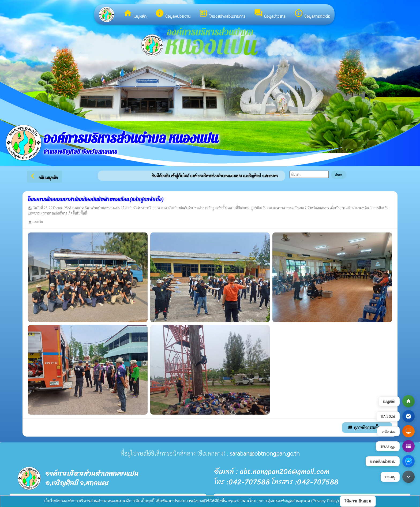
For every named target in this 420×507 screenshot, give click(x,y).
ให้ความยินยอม (358, 501)
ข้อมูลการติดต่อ (312, 14)
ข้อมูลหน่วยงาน (173, 14)
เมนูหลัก (135, 14)
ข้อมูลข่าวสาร (270, 14)
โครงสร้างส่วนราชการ (222, 14)
